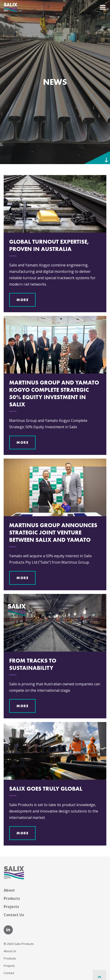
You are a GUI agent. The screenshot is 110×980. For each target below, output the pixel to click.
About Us (10, 951)
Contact (9, 973)
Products (12, 898)
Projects (11, 907)
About (9, 890)
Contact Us (14, 915)
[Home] (11, 7)
